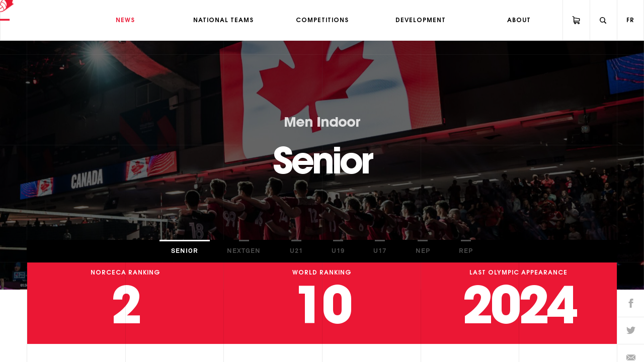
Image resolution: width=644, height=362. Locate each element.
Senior (185, 251)
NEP (423, 251)
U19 (338, 251)
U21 (296, 251)
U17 (380, 251)
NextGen (244, 251)
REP (466, 251)
